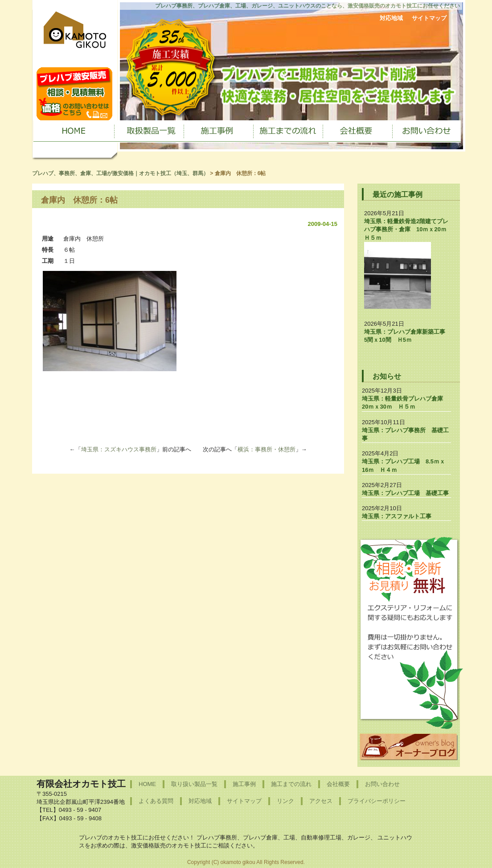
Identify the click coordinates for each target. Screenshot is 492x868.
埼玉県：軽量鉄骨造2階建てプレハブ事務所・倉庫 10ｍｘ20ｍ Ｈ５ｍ (408, 229)
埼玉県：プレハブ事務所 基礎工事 (405, 434)
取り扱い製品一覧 (194, 784)
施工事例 (244, 784)
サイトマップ (429, 18)
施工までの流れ (291, 784)
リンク (285, 801)
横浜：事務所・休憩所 (266, 449)
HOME (147, 784)
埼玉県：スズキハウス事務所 (119, 449)
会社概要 (338, 784)
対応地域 (391, 18)
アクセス (321, 801)
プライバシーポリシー (377, 801)
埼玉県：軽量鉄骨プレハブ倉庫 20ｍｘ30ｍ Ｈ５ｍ (405, 403)
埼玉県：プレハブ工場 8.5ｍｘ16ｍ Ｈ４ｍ (404, 465)
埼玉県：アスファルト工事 (397, 516)
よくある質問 (156, 801)
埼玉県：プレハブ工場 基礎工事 (405, 493)
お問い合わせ (382, 784)
